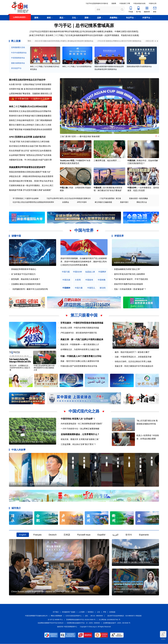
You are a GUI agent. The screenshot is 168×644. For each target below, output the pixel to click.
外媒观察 (14, 346)
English (23, 535)
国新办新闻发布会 (18, 63)
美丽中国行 (124, 202)
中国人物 (64, 188)
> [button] (157, 41)
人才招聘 (82, 612)
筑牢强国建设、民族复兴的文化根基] (123, 35)
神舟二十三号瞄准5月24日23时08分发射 (28, 107)
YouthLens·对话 (67, 161)
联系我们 (91, 612)
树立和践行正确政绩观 (103, 202)
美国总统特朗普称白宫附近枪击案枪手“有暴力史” (30, 172)
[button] (157, 106)
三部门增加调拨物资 (43, 120)
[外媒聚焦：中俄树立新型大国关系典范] (121, 32)
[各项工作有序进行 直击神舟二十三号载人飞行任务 (51, 35)
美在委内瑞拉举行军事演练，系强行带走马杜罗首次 (31, 181)
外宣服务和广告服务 (69, 612)
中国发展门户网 (125, 3)
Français (37, 535)
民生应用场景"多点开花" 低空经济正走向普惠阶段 (30, 151)
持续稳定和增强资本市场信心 (24, 269)
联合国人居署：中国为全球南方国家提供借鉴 (80, 328)
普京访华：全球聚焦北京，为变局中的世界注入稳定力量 (20, 368)
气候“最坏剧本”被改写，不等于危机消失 (131, 279)
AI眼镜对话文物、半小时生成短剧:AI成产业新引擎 (30, 160)
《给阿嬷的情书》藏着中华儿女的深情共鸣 (29, 289)
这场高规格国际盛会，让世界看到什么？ (80, 434)
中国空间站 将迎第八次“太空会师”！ (78, 419)
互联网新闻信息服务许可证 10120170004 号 (81, 620)
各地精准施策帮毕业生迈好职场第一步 (90, 35)
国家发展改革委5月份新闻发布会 (139, 67)
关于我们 (56, 612)
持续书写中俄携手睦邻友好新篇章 (128, 284)
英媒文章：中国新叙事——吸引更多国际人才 (80, 345)
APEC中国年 (82, 202)
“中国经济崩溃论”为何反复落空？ (24, 263)
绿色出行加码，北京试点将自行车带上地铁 (133, 362)
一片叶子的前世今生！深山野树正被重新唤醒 (80, 429)
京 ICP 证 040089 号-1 (55, 620)
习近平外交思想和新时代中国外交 (97, 3)
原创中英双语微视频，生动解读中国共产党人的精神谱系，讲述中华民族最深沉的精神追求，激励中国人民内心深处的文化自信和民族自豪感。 (84, 262)
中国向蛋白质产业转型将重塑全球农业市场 (79, 366)
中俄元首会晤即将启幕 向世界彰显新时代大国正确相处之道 (44, 368)
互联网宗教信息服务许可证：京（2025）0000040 (83, 623)
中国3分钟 (132, 188)
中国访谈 (131, 161)
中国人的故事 (19, 450)
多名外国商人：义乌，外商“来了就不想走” (131, 345)
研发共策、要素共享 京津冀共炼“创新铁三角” (80, 439)
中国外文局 (153, 3)
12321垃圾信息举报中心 (74, 616)
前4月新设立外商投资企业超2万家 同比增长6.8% (30, 146)
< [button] (155, 41)
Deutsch (53, 535)
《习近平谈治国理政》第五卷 (110, 199)
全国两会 (66, 202)
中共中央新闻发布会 (19, 53)
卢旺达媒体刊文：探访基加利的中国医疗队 (79, 333)
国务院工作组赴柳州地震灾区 (22, 120)
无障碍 (163, 635)
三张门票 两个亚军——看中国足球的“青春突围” (80, 137)
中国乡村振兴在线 (139, 3)
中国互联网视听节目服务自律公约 (36, 616)
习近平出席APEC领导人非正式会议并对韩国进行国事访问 (69, 199)
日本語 (67, 535)
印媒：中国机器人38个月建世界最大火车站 (81, 356)
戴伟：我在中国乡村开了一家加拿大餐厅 (132, 352)
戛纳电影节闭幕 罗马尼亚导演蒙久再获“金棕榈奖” (30, 190)
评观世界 (119, 236)
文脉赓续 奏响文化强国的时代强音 (26, 284)
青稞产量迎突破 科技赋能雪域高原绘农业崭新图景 (30, 129)
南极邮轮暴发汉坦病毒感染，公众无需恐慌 (130, 263)
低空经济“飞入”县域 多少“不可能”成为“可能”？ (28, 442)
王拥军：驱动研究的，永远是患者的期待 (28, 484)
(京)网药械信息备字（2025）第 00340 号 (117, 623)
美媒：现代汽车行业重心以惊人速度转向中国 (80, 361)
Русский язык (84, 535)
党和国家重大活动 (18, 47)
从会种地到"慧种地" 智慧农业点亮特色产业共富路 (30, 155)
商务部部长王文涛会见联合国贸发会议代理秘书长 (30, 111)
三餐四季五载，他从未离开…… (107, 161)
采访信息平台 (16, 68)
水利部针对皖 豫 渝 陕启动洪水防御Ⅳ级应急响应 (30, 89)
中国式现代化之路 (84, 411)
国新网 (114, 3)
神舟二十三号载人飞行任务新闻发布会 (77, 67)
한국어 (129, 535)
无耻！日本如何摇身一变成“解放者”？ (130, 289)
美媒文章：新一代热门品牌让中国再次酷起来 (82, 340)
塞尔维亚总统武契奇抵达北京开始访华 (27, 80)
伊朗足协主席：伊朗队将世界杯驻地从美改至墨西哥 (31, 177)
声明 (105, 612)
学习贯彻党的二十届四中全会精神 (26, 199)
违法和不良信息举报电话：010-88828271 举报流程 (124, 616)
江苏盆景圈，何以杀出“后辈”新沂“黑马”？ (78, 444)
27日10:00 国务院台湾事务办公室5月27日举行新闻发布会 (120, 41)
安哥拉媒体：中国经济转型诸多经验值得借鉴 (82, 323)
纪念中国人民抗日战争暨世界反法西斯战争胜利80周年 (33, 202)
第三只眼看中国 (84, 315)
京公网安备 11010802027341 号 (109, 620)
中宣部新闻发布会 (18, 58)
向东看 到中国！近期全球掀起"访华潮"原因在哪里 (30, 84)
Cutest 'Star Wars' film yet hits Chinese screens (132, 562)
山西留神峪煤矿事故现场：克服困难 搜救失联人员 (30, 94)
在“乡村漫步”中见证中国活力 (23, 274)
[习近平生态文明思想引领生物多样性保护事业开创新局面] (54, 32)
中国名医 (97, 188)
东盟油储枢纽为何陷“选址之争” (127, 269)
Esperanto (144, 535)
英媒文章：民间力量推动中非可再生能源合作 (134, 366)
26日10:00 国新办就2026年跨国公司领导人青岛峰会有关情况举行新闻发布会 (64, 41)
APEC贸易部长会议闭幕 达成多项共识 (27, 137)
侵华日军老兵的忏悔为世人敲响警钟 (129, 274)
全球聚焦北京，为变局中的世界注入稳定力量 (80, 350)
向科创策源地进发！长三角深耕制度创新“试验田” (82, 424)
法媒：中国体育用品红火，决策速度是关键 (133, 357)
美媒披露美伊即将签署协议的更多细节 (27, 167)
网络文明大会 (142, 202)
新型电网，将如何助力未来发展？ (26, 279)
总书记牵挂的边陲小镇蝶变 (92, 32)
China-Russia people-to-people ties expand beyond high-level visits (43, 592)
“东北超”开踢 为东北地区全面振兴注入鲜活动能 (29, 142)
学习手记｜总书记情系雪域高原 (84, 26)
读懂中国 (16, 236)
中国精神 (66, 288)
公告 (98, 612)
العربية (115, 535)
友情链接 (112, 612)
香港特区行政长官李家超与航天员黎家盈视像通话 (30, 116)
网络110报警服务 (57, 616)
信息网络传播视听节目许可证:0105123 (51, 623)
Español (101, 535)
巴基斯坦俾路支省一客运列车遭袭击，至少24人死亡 (31, 186)
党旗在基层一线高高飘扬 (138, 199)
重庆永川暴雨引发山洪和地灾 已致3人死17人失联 (30, 125)
